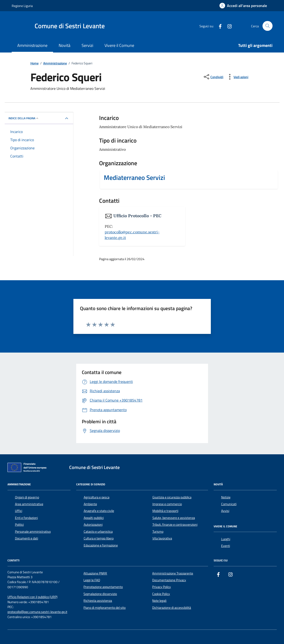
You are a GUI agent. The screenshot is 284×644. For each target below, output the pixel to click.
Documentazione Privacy (169, 580)
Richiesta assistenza (98, 601)
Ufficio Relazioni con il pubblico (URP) (32, 597)
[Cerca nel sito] (268, 26)
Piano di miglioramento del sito (104, 608)
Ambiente (90, 504)
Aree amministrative (29, 504)
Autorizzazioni (93, 525)
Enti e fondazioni (26, 518)
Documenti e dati (27, 538)
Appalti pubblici (94, 518)
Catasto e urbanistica (98, 532)
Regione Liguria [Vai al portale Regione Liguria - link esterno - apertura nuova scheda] (22, 6)
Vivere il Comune (119, 45)
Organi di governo (27, 497)
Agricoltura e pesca (97, 497)
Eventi (226, 546)
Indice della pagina (24, 118)
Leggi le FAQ (92, 580)
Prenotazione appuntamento (103, 587)
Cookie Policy (161, 594)
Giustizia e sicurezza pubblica (172, 497)
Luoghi (226, 539)
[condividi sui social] (213, 77)
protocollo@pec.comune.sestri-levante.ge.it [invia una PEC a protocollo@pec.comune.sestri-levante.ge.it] (132, 235)
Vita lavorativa (162, 538)
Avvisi (225, 511)
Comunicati (229, 504)
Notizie (226, 497)
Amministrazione (32, 45)
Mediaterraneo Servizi (134, 178)
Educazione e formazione (101, 545)
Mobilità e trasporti (165, 511)
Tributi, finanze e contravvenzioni (175, 525)
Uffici (19, 511)
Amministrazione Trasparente (173, 573)
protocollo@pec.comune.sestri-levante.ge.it (37, 612)
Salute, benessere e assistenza (174, 518)
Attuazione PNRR (95, 573)
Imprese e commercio (167, 504)
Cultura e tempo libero (99, 538)
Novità (65, 45)
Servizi (87, 45)
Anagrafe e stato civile (99, 511)
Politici (19, 525)
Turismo (158, 532)
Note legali (159, 601)
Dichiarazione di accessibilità (172, 608)
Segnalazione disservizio (100, 594)
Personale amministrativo (33, 532)
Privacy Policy (162, 587)
